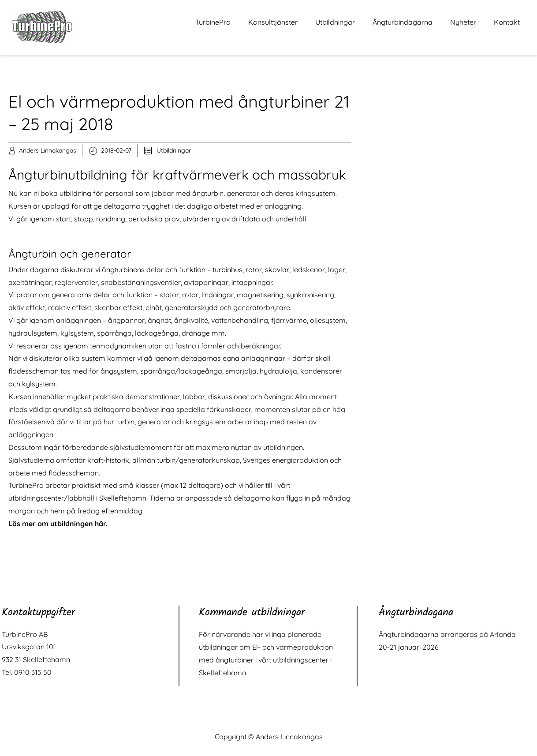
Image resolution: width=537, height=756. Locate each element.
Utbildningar (335, 22)
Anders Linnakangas (48, 150)
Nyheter (463, 22)
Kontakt (507, 22)
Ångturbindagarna (403, 22)
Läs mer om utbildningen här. (58, 524)
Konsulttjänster (273, 22)
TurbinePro (213, 22)
